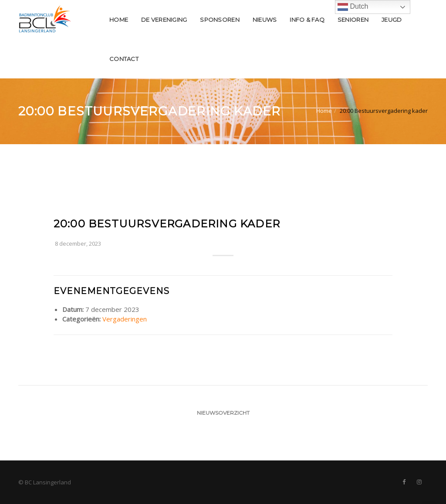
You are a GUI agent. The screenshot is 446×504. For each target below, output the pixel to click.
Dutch (353, 7)
